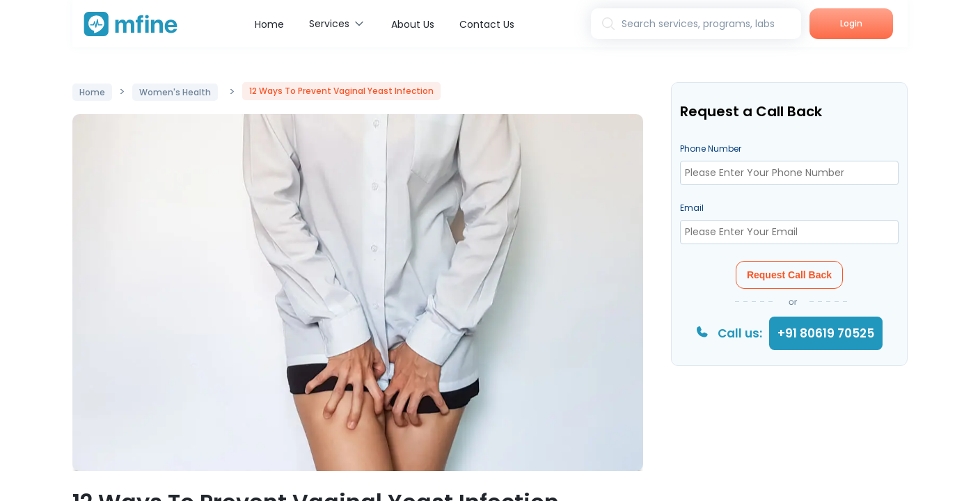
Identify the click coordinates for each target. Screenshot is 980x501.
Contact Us (487, 24)
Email (692, 208)
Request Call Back (789, 275)
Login (851, 23)
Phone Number (711, 149)
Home (269, 24)
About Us (413, 24)
